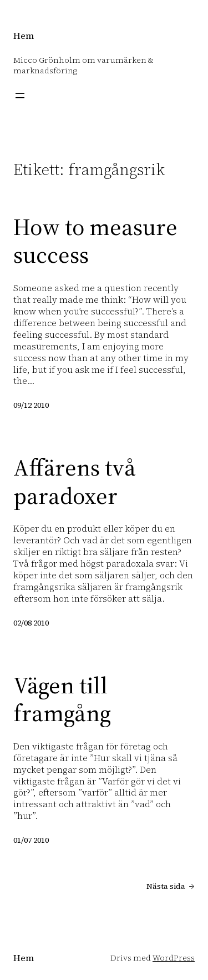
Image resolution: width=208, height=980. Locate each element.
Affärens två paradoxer (75, 481)
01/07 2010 (31, 840)
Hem (24, 36)
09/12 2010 (31, 405)
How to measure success (95, 241)
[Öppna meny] (20, 96)
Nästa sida (171, 886)
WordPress (174, 958)
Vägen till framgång (62, 699)
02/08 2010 (31, 623)
